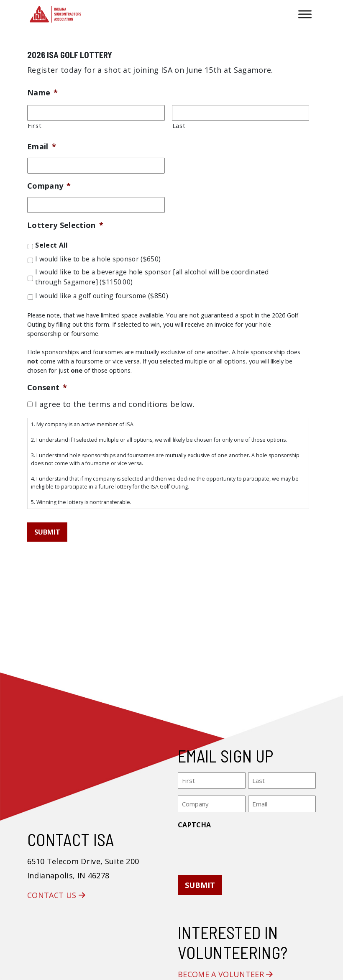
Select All (51, 245)
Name (43, 93)
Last (179, 125)
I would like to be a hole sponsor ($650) (98, 259)
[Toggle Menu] (305, 14)
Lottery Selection (65, 225)
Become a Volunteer (225, 974)
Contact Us (56, 895)
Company (49, 186)
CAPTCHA (194, 825)
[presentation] (241, 850)
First (35, 125)
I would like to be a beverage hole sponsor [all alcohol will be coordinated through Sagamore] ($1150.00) (152, 277)
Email (42, 147)
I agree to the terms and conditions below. (115, 404)
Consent (47, 388)
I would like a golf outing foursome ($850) (102, 296)
